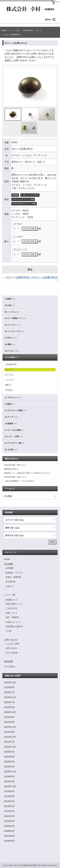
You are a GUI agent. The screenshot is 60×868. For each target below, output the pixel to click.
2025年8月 (9, 687)
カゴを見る (10, 666)
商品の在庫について (14, 604)
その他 (9, 390)
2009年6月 (9, 826)
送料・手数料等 (12, 617)
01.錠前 (10, 299)
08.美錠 (10, 344)
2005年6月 (9, 841)
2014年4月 (9, 801)
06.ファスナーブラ (15, 331)
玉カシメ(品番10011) (12, 34)
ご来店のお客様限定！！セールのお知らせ (19, 481)
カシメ (39, 30)
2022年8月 (9, 732)
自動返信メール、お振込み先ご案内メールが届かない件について (27, 473)
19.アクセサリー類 (15, 443)
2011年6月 (9, 816)
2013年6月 (9, 806)
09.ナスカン (12, 351)
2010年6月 (9, 821)
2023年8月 (9, 722)
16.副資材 (11, 424)
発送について (11, 613)
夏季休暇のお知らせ (11, 469)
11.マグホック (13, 398)
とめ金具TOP (27, 30)
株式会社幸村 (31, 865)
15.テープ (11, 417)
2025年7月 (9, 692)
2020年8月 (9, 752)
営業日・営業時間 (13, 577)
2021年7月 (9, 742)
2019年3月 (9, 781)
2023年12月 (10, 712)
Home (7, 559)
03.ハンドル (12, 312)
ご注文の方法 (11, 608)
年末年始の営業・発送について (15, 465)
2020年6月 (9, 757)
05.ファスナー (13, 325)
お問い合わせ (11, 640)
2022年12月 (10, 727)
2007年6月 (9, 836)
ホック (10, 375)
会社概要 (8, 564)
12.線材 (10, 404)
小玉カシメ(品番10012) (44, 279)
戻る (30, 270)
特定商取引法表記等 (14, 627)
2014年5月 (9, 796)
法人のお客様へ (12, 653)
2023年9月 (9, 717)
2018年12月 (10, 786)
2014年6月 (9, 791)
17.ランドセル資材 (15, 430)
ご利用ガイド (11, 600)
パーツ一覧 (14, 30)
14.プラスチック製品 (16, 410)
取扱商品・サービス (14, 573)
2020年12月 (10, 747)
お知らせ (9, 586)
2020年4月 (9, 767)
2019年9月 (9, 776)
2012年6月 (9, 811)
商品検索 (8, 662)
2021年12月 (10, 737)
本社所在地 (10, 582)
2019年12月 (10, 772)
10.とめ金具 (12, 357)
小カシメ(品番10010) (16, 277)
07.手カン (11, 338)
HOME (4, 30)
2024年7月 (9, 702)
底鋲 (8, 385)
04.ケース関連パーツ (16, 318)
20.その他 (11, 450)
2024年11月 (10, 697)
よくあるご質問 (12, 644)
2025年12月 (10, 682)
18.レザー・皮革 (14, 436)
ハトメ (10, 380)
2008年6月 (9, 831)
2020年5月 (9, 762)
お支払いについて (13, 622)
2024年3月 (9, 707)
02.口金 (10, 305)
